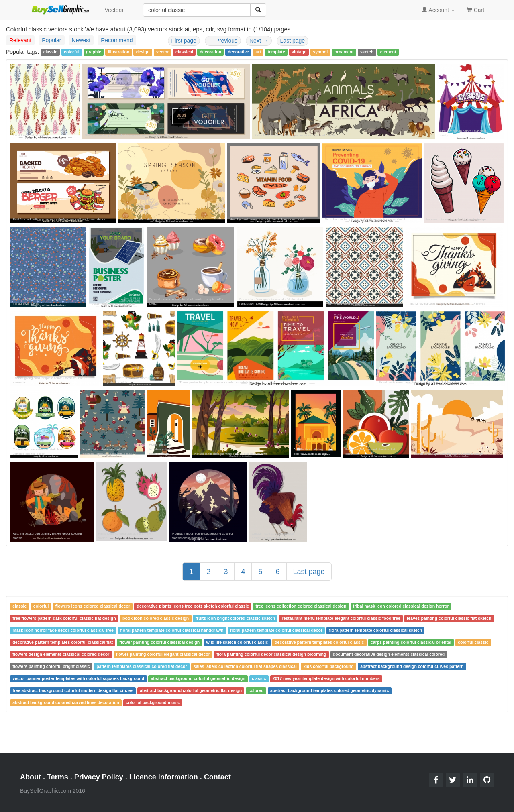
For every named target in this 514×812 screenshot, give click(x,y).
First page (184, 41)
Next (259, 41)
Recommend (117, 40)
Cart (475, 9)
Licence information (164, 777)
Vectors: (115, 10)
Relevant (20, 40)
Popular (51, 40)
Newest (81, 40)
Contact (217, 777)
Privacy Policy (99, 777)
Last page (293, 41)
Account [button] (438, 10)
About (31, 777)
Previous (223, 41)
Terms (58, 777)
